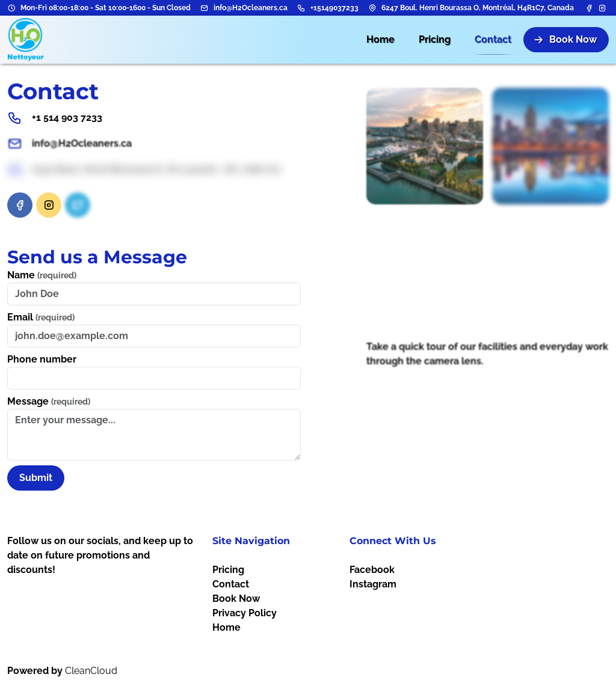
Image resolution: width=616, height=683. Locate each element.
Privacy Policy (245, 613)
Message (49, 401)
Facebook (372, 570)
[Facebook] (590, 8)
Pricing (228, 570)
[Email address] (205, 8)
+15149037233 (334, 8)
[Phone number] (301, 8)
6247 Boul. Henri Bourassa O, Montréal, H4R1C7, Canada (478, 8)
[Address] (372, 8)
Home (226, 627)
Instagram (373, 584)
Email (41, 317)
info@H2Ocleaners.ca (251, 8)
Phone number (42, 359)
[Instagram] (602, 8)
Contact (231, 584)
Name (42, 275)
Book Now (236, 599)
